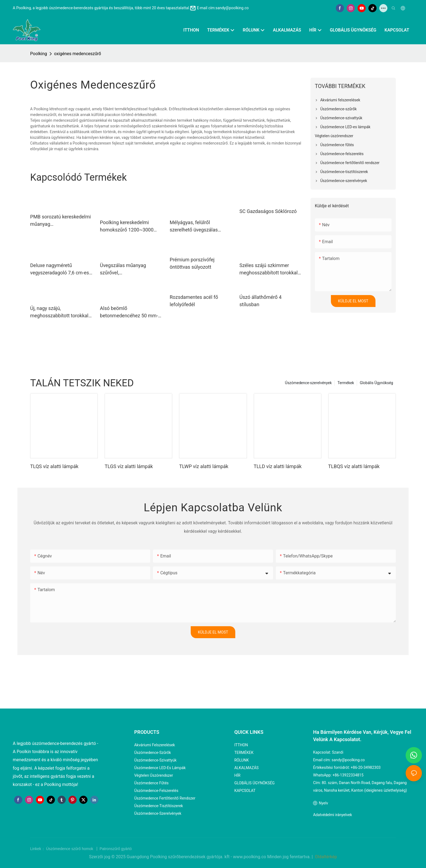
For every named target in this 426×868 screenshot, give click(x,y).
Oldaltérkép (325, 857)
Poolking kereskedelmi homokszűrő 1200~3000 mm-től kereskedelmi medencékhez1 (127, 226)
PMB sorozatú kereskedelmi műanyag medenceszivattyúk (60, 221)
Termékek (346, 383)
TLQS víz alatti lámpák (54, 466)
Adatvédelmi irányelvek (332, 815)
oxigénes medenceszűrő (78, 54)
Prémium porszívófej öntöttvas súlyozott (192, 263)
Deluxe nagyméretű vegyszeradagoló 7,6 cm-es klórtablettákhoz (60, 269)
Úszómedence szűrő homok (70, 849)
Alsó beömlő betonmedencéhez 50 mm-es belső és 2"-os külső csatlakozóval (129, 312)
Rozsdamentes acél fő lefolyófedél (194, 301)
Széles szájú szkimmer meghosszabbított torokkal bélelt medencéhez (268, 269)
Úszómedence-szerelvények (308, 383)
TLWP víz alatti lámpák (204, 466)
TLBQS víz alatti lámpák (354, 466)
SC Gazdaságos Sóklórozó (268, 211)
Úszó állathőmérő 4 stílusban (260, 301)
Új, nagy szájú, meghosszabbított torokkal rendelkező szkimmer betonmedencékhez (59, 312)
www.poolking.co (250, 857)
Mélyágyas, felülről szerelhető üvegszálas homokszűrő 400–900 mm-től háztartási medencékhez (200, 226)
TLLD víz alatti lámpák (278, 466)
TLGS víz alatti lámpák (129, 466)
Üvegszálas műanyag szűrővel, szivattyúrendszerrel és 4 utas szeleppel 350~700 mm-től (127, 269)
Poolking (39, 54)
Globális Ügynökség (376, 383)
